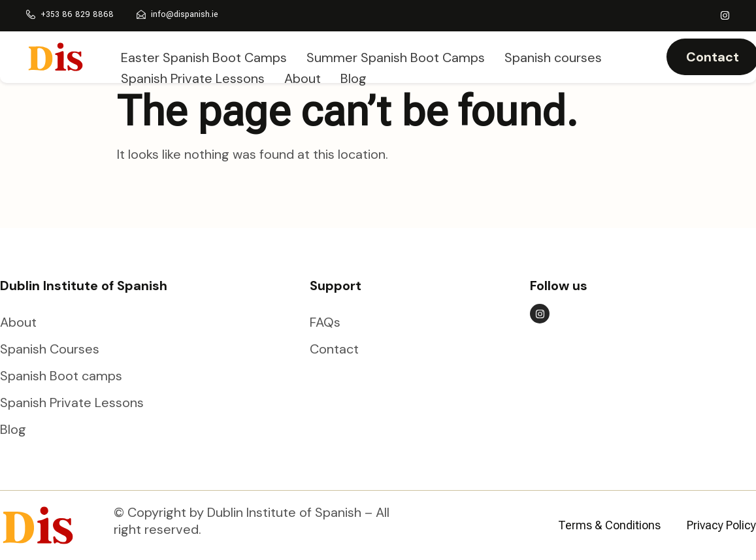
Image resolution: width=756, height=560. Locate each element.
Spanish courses (553, 56)
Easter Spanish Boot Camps (204, 56)
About (303, 73)
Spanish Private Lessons (193, 73)
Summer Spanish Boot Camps (396, 56)
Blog (353, 73)
